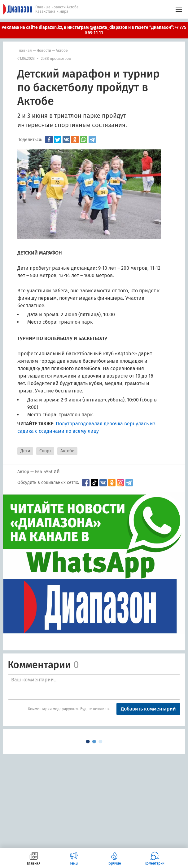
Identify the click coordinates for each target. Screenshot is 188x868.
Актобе (62, 51)
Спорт (45, 451)
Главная (25, 51)
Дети (25, 451)
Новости (44, 51)
